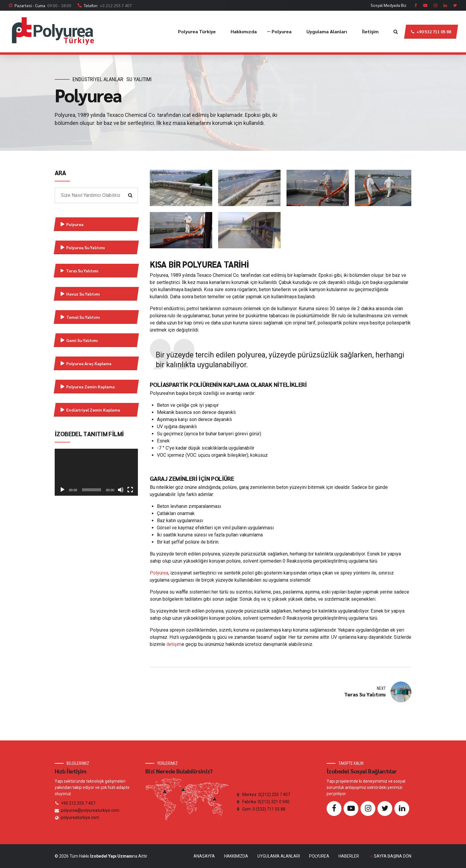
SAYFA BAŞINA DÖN (393, 856)
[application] (96, 472)
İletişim (370, 31)
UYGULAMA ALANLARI (279, 856)
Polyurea (282, 31)
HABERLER (349, 856)
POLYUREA (319, 856)
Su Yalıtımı (139, 79)
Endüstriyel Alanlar (98, 79)
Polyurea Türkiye (197, 31)
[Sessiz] (121, 490)
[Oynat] (62, 490)
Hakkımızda (244, 31)
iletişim (174, 644)
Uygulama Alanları (327, 31)
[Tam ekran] (130, 490)
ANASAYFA (204, 856)
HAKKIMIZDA (236, 856)
